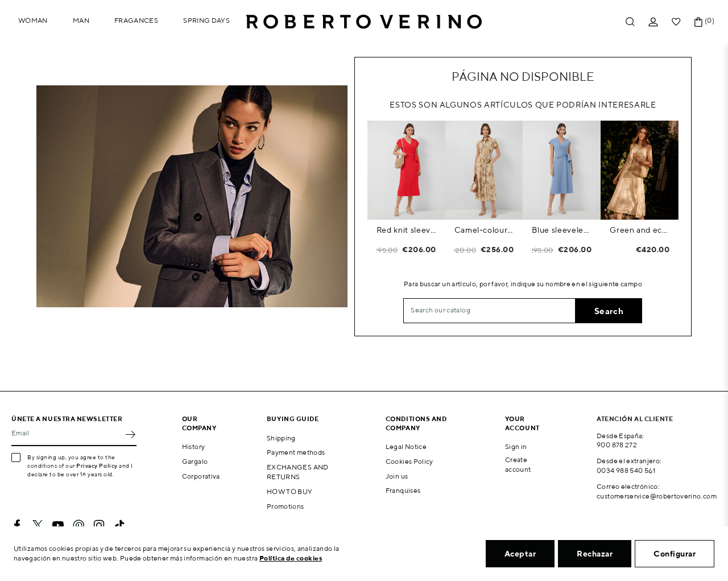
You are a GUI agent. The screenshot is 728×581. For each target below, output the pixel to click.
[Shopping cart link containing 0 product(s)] (698, 22)
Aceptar (520, 554)
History (194, 446)
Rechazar (595, 554)
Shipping (281, 438)
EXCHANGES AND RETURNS (298, 472)
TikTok (119, 525)
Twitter (38, 525)
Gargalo (195, 461)
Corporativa (201, 476)
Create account (518, 464)
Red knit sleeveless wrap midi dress (406, 230)
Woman (33, 20)
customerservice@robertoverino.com (657, 496)
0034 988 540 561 (626, 470)
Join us (397, 476)
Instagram (99, 525)
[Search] (489, 311)
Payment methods (296, 452)
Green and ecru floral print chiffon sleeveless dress (640, 230)
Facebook (17, 525)
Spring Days (206, 20)
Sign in (516, 446)
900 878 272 (617, 445)
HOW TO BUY (290, 491)
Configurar (675, 554)
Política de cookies (291, 558)
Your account (522, 423)
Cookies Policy (409, 461)
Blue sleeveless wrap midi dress (562, 230)
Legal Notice (406, 446)
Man (81, 20)
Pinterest (78, 525)
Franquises (403, 490)
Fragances (136, 20)
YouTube (58, 525)
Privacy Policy (97, 465)
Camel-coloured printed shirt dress (484, 230)
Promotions (286, 506)
